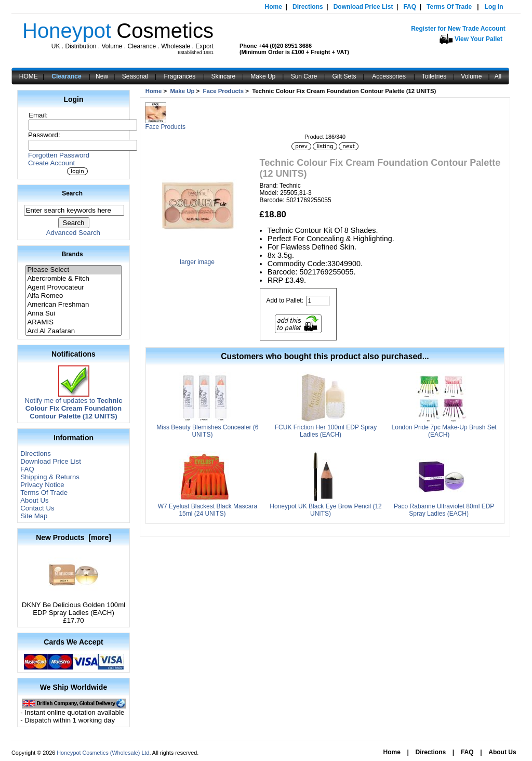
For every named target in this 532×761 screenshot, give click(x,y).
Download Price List (363, 7)
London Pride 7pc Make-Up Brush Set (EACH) (444, 431)
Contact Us (37, 508)
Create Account (51, 163)
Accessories (389, 76)
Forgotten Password (59, 155)
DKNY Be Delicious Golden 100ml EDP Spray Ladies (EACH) (74, 606)
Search (72, 193)
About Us (34, 500)
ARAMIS (73, 323)
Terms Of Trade (449, 7)
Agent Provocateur (73, 288)
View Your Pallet (478, 39)
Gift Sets (344, 76)
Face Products (224, 91)
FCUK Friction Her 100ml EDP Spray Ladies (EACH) (326, 431)
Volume (471, 76)
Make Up (263, 76)
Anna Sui (73, 314)
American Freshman (73, 305)
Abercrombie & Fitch (73, 279)
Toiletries (434, 76)
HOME (29, 76)
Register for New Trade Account (458, 29)
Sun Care (304, 76)
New (102, 76)
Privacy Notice (42, 485)
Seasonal (135, 76)
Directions (308, 7)
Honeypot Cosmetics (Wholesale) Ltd (103, 753)
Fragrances (180, 76)
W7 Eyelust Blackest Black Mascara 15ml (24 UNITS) (208, 510)
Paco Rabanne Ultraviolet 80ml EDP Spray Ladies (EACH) (444, 510)
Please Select (73, 270)
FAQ (410, 7)
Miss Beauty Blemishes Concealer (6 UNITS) (207, 431)
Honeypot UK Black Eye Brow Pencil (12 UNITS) (325, 510)
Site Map (34, 516)
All (498, 76)
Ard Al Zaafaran (73, 331)
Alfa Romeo (73, 296)
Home (274, 7)
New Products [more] (74, 537)
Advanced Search (73, 233)
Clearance (66, 76)
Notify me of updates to (73, 405)
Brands (72, 254)
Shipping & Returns (50, 477)
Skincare (224, 76)
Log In (494, 7)
